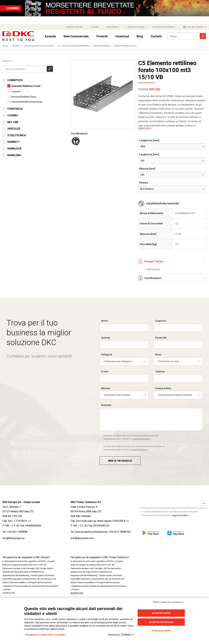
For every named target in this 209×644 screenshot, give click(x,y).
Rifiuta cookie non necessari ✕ (168, 602)
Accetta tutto (161, 613)
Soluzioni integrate (164, 27)
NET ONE (13, 122)
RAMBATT (14, 142)
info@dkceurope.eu (13, 538)
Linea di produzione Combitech (39, 46)
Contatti (156, 36)
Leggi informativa (180, 515)
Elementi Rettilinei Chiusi (23, 97)
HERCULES (14, 129)
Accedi (95, 27)
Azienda (50, 36)
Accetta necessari (161, 622)
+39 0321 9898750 (120, 532)
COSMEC (13, 115)
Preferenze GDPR (161, 631)
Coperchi (16, 92)
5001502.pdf (154, 270)
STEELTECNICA (17, 135)
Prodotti (102, 36)
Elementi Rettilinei (102, 46)
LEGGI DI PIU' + (145, 128)
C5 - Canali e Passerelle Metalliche (74, 46)
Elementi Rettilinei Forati (125, 46)
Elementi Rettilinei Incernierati (27, 102)
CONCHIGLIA (15, 109)
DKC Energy (113, 27)
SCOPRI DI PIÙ (9, 593)
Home (5, 46)
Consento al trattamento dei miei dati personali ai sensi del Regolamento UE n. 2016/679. (170, 513)
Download (122, 36)
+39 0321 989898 (17, 532)
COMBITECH (15, 80)
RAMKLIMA (14, 155)
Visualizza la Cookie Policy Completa (45, 635)
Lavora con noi (74, 27)
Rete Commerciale (76, 36)
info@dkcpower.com (82, 538)
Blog (140, 36)
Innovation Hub (136, 27)
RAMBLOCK (14, 149)
